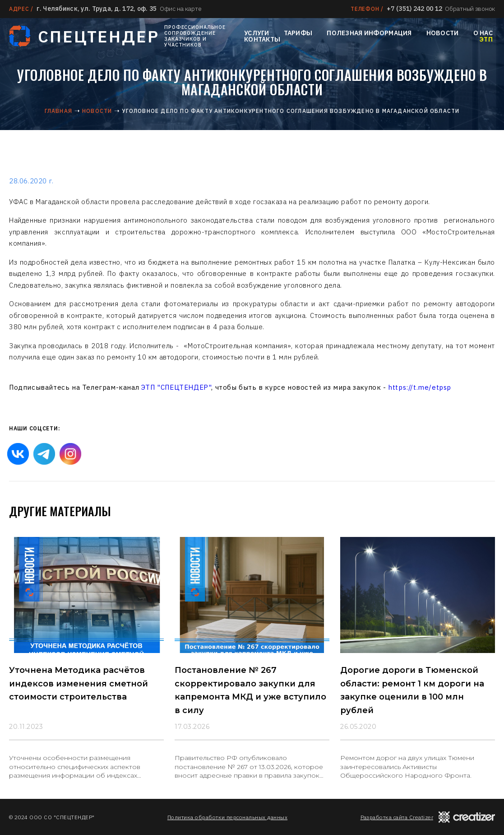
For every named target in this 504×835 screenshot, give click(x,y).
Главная (58, 111)
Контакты (262, 39)
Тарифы (298, 33)
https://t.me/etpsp (420, 387)
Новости (443, 33)
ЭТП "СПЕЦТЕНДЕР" (176, 387)
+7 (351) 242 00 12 (414, 9)
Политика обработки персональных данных (227, 817)
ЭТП (486, 39)
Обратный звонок (470, 9)
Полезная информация (369, 33)
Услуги (257, 33)
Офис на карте (180, 9)
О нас (483, 33)
